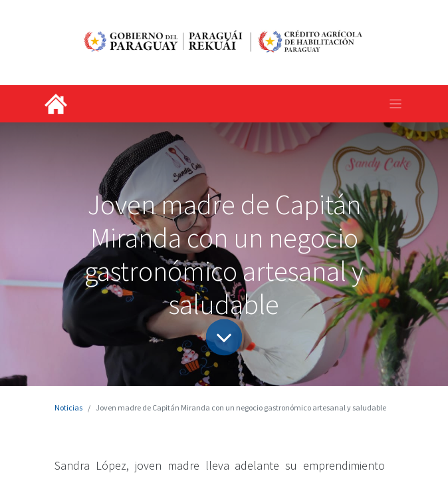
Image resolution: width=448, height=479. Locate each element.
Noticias (68, 407)
